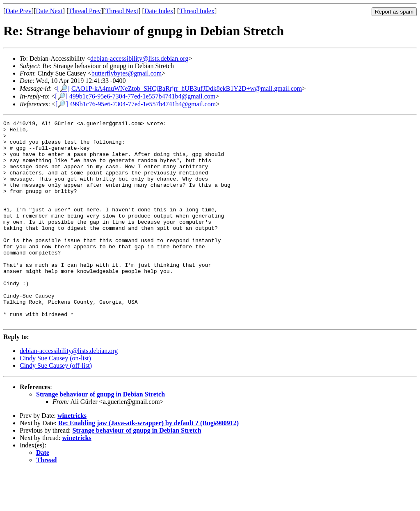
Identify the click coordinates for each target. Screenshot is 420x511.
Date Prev (18, 11)
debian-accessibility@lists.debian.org (139, 58)
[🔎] (63, 88)
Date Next (49, 11)
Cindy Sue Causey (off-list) (56, 406)
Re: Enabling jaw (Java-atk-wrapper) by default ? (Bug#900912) (148, 464)
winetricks (72, 456)
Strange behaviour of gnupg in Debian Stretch (100, 435)
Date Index (159, 11)
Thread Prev (85, 11)
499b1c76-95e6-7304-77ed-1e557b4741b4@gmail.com (142, 96)
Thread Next (122, 11)
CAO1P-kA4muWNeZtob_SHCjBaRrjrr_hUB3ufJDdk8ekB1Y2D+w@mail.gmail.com (187, 88)
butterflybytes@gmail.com (127, 73)
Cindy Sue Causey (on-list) (55, 399)
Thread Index (197, 11)
